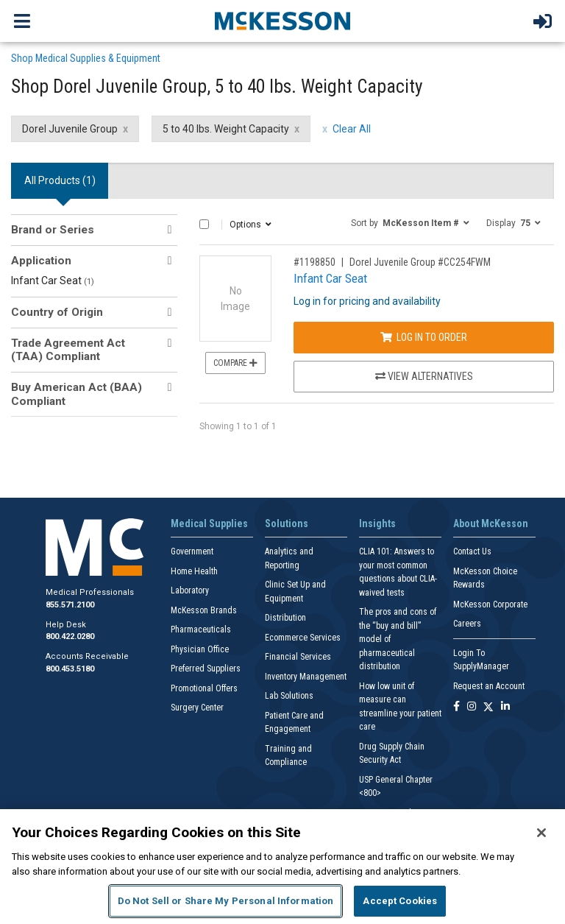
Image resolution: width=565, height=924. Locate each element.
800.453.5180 (70, 669)
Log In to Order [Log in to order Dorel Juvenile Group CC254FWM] (424, 337)
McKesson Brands (204, 610)
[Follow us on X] (488, 707)
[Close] (541, 833)
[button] (410, 222)
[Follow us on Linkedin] (505, 707)
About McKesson (491, 523)
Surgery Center (197, 708)
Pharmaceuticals (201, 629)
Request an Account (489, 686)
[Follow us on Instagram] (472, 707)
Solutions (287, 523)
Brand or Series (53, 230)
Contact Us (472, 551)
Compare (235, 363)
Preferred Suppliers (206, 669)
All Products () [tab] (60, 180)
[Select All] (204, 224)
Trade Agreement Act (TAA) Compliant (68, 350)
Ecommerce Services (303, 638)
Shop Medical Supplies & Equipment (86, 58)
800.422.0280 (70, 636)
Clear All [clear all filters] (352, 129)
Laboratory (190, 590)
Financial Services (298, 657)
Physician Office (200, 649)
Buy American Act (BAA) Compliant (77, 394)
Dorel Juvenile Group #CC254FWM (420, 262)
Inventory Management (306, 677)
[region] (282, 867)
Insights (377, 523)
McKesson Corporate (490, 604)
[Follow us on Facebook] (456, 707)
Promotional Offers (204, 688)
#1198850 (315, 262)
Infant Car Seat (53, 281)
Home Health (194, 571)
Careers (467, 624)
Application (41, 261)
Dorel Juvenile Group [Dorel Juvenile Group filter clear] (70, 129)
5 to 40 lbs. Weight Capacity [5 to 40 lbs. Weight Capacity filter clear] (226, 129)
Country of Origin (57, 312)
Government (192, 551)
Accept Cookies (400, 901)
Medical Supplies (209, 523)
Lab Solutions (289, 696)
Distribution (285, 618)
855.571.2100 (70, 605)
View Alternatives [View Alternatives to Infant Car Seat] (424, 376)
